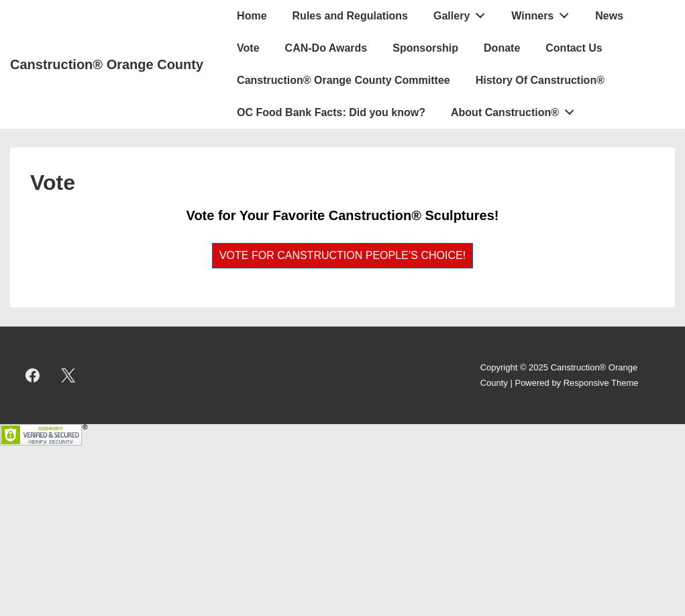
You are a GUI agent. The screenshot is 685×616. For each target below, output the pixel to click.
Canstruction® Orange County (107, 64)
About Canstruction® (516, 109)
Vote (248, 48)
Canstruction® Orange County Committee (344, 80)
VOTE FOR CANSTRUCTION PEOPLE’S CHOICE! (342, 255)
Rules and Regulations (350, 16)
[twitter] (68, 376)
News (609, 16)
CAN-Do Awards (326, 48)
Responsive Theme (601, 383)
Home (252, 16)
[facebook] (33, 376)
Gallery (463, 13)
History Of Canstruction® (540, 80)
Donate (502, 48)
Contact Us (574, 48)
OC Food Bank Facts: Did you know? (331, 112)
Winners (544, 13)
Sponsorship (425, 48)
